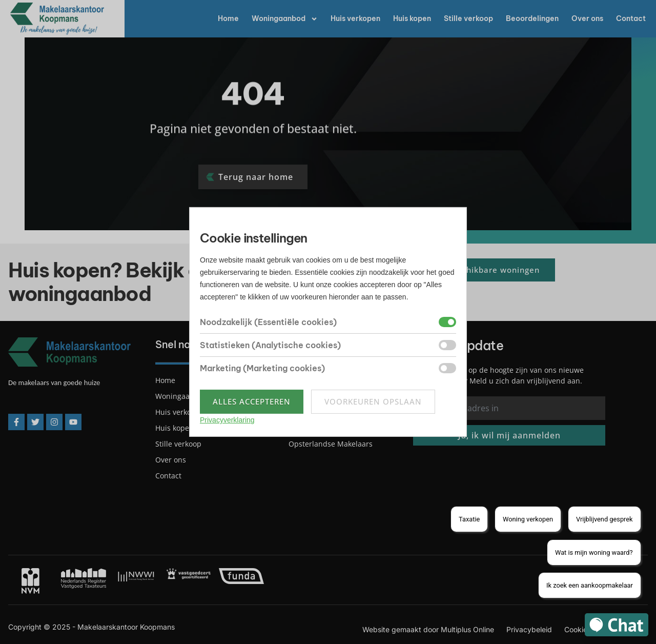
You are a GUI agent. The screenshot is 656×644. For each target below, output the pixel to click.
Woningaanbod (285, 19)
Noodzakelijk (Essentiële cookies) (268, 322)
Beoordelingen (532, 18)
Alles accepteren (252, 401)
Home (228, 18)
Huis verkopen (355, 18)
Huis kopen (412, 18)
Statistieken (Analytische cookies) (270, 345)
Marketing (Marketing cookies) (262, 368)
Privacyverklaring (227, 420)
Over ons (587, 18)
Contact (631, 18)
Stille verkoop (468, 18)
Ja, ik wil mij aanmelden (509, 435)
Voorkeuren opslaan (373, 401)
